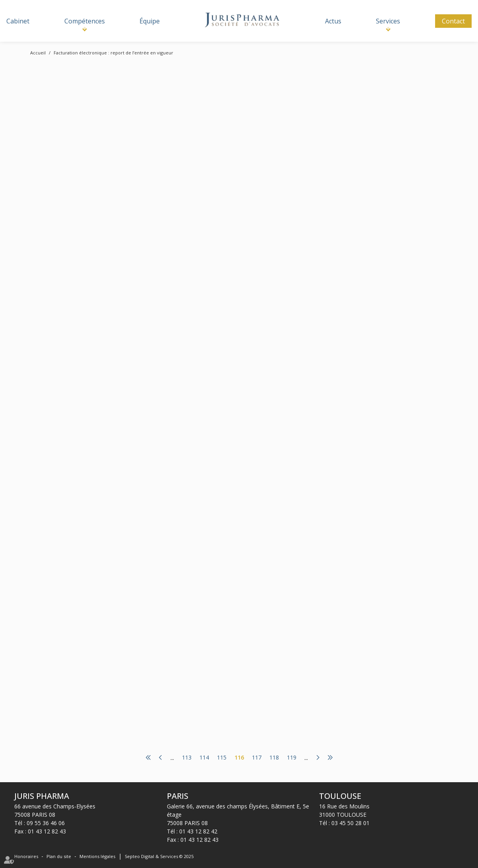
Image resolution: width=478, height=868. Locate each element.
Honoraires (26, 856)
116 (239, 758)
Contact (453, 21)
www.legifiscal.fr (236, 134)
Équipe (150, 21)
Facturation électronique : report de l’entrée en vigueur (113, 53)
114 (204, 758)
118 (274, 758)
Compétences (85, 21)
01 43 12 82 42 (198, 831)
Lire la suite (218, 193)
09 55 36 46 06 (46, 823)
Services (388, 21)
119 (292, 758)
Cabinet (18, 21)
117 (257, 758)
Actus (333, 21)
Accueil (38, 53)
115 (222, 758)
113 (187, 758)
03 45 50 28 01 (350, 823)
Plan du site (59, 856)
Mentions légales (97, 856)
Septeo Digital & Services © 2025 (159, 856)
